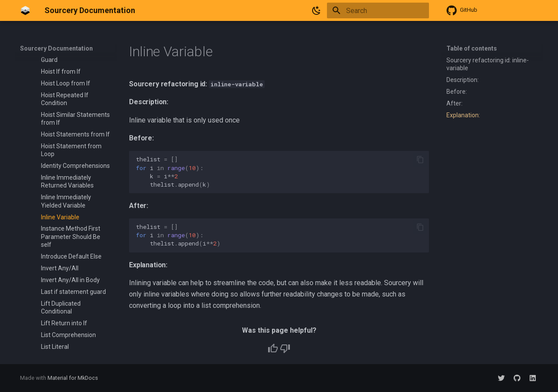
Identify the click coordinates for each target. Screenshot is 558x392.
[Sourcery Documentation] (25, 10)
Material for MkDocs (73, 378)
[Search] (378, 10)
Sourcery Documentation (56, 48)
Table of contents (472, 48)
